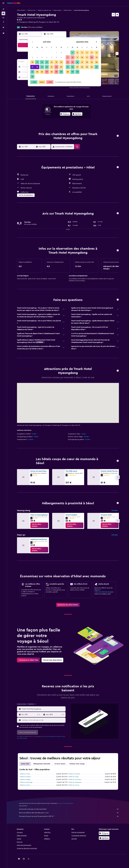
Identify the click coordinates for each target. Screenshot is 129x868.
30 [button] (61, 72)
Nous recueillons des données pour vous (69, 813)
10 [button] (32, 62)
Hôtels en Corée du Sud (44, 10)
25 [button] (37, 72)
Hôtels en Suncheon (75, 780)
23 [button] (61, 67)
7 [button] (52, 57)
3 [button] (32, 57)
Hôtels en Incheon (74, 774)
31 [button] (32, 77)
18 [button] (37, 67)
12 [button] (42, 62)
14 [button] (52, 62)
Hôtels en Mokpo (25, 777)
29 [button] (56, 72)
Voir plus (115, 510)
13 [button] (47, 62)
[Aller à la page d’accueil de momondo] (14, 3)
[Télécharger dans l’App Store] (77, 114)
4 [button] (37, 57)
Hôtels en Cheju (73, 777)
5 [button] (42, 57)
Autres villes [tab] (25, 764)
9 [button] (61, 57)
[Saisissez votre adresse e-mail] (43, 720)
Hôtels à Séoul (57, 10)
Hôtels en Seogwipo (75, 782)
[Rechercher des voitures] (3, 18)
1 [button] (56, 53)
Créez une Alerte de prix (102, 592)
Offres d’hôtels (21, 10)
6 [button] (47, 57)
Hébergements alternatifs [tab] (42, 764)
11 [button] (37, 62)
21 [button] (52, 67)
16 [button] (61, 62)
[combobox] (43, 709)
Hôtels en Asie (31, 10)
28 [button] (52, 72)
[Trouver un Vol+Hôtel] (3, 22)
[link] (39, 525)
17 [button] (32, 67)
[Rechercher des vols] (3, 9)
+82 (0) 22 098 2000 (24, 24)
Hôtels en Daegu (25, 780)
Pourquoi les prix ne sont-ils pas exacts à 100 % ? (69, 816)
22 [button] (56, 67)
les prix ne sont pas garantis (65, 803)
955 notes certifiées (35, 27)
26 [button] (42, 72)
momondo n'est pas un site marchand (69, 809)
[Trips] (3, 27)
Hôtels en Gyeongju (26, 782)
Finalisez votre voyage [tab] (77, 764)
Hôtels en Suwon (74, 785)
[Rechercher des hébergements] (3, 13)
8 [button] (56, 57)
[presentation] (77, 114)
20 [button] (47, 67)
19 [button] (42, 67)
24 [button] (32, 72)
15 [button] (56, 62)
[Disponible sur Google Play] (65, 114)
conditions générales (49, 736)
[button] (3, 3)
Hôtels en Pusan (25, 774)
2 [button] (61, 53)
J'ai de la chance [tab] (60, 764)
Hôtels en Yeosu (25, 785)
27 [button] (47, 72)
